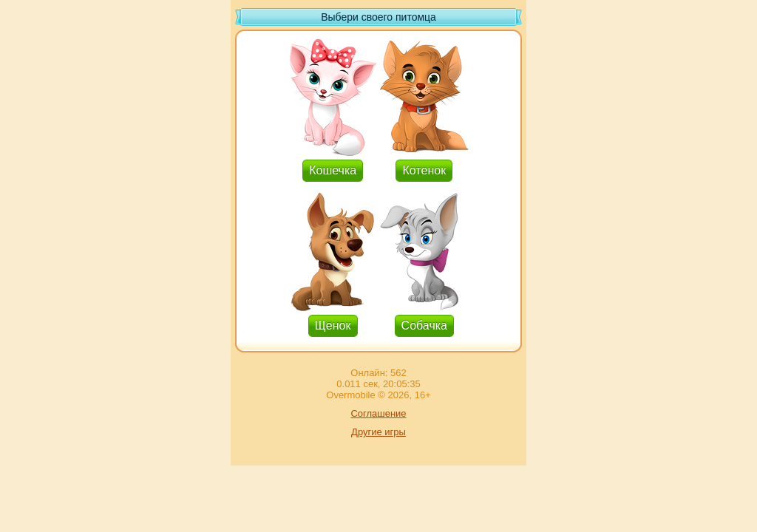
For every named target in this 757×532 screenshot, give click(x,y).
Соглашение (378, 413)
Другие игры (378, 432)
